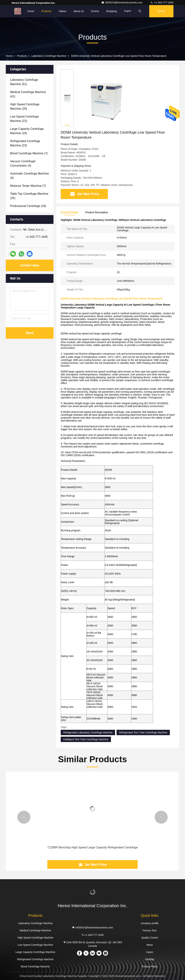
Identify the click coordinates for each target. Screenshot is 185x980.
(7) (29, 153)
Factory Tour (150, 930)
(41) (28, 94)
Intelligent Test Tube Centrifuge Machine (86, 739)
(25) (29, 196)
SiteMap (150, 959)
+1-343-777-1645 (162, 3)
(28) (25, 106)
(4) (23, 163)
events (95, 11)
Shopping (111, 11)
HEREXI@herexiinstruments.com (122, 3)
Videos (62, 11)
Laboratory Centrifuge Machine (49, 56)
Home (31, 11)
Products (46, 11)
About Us (79, 11)
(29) (28, 206)
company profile (150, 923)
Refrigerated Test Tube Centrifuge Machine (143, 732)
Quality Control (150, 938)
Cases (150, 952)
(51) (24, 82)
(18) (27, 131)
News (150, 945)
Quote (161, 11)
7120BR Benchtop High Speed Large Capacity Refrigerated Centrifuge (93, 847)
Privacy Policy (150, 966)
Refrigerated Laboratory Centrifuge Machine (88, 732)
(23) (24, 119)
